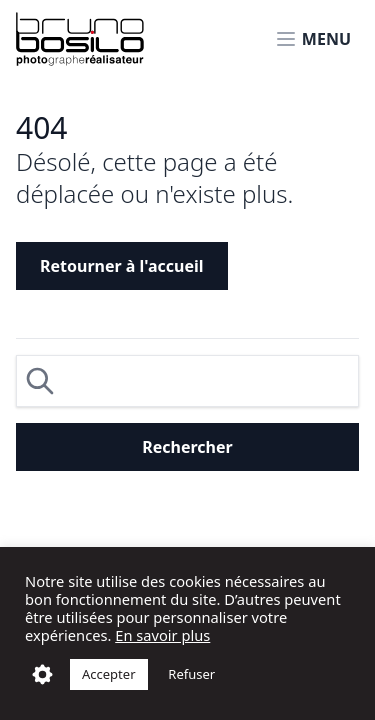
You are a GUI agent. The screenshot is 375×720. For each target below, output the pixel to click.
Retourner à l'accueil (122, 266)
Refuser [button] (191, 674)
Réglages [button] (42, 674)
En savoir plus (162, 635)
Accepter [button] (109, 674)
